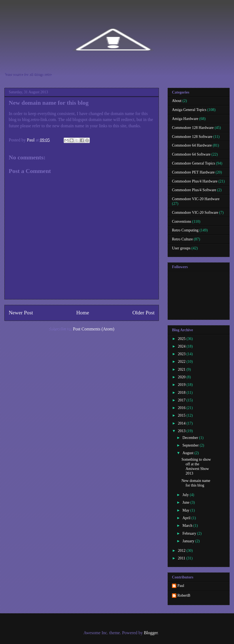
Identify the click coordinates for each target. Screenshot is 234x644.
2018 (182, 393)
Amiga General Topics (189, 110)
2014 (182, 423)
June (186, 502)
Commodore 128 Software (192, 137)
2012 (182, 551)
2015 (182, 415)
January (189, 541)
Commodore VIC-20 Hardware (196, 199)
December (191, 438)
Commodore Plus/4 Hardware (195, 181)
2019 (182, 385)
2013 (182, 431)
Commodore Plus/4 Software (194, 190)
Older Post (143, 313)
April (187, 518)
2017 (182, 400)
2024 (182, 346)
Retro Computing (185, 230)
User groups (181, 248)
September (191, 445)
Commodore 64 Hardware (192, 145)
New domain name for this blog (196, 483)
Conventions (182, 222)
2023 (182, 354)
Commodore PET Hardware (193, 172)
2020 (182, 377)
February (190, 533)
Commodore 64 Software (191, 154)
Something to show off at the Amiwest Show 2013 (196, 466)
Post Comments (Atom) (94, 329)
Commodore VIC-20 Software (195, 213)
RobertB (184, 595)
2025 (182, 339)
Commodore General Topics (193, 163)
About (177, 101)
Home (83, 313)
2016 (182, 408)
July (186, 495)
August (188, 453)
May (186, 510)
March (188, 526)
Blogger (151, 633)
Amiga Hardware (185, 119)
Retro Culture (182, 239)
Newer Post (21, 313)
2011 (182, 558)
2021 (182, 369)
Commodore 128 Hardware (193, 128)
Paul (181, 586)
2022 (182, 362)
